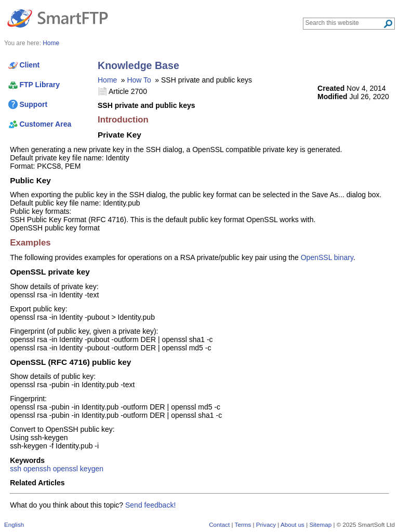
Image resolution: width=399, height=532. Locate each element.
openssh (37, 469)
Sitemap (320, 524)
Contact (219, 524)
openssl (65, 469)
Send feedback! (150, 505)
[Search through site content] (344, 23)
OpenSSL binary (327, 257)
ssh (16, 469)
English (14, 524)
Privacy (266, 524)
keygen (92, 469)
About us (292, 524)
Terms (243, 524)
